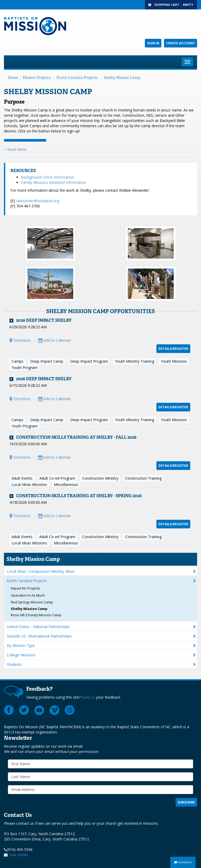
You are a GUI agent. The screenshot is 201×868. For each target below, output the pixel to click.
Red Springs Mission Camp (32, 602)
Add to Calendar (54, 340)
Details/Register (173, 349)
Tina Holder (18, 855)
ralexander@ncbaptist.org (38, 201)
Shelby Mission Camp (122, 78)
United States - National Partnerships (38, 627)
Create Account (181, 43)
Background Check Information (47, 177)
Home (13, 78)
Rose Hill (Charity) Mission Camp (36, 615)
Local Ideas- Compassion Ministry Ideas (41, 571)
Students (14, 664)
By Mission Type (21, 645)
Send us (88, 697)
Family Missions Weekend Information (54, 182)
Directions (20, 340)
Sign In (153, 43)
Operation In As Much (28, 595)
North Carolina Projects (77, 78)
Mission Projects (36, 78)
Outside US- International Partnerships (39, 636)
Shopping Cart (167, 5)
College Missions (21, 655)
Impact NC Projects (25, 588)
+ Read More (15, 149)
